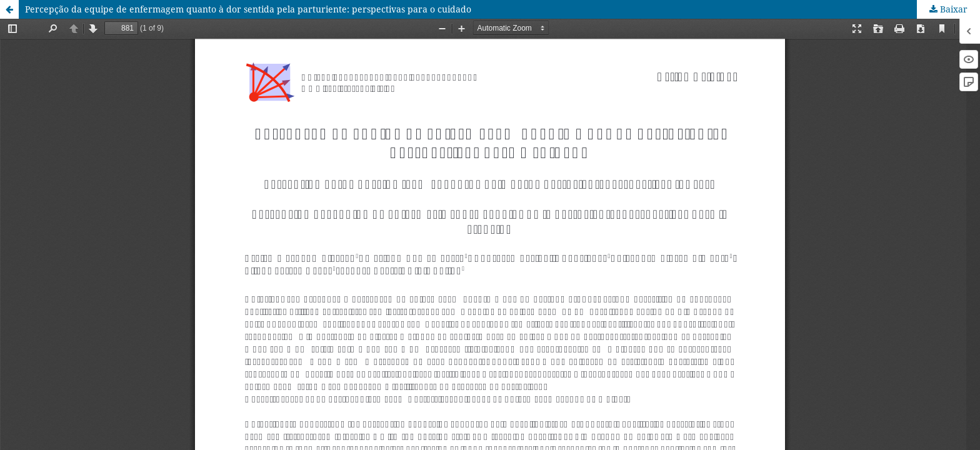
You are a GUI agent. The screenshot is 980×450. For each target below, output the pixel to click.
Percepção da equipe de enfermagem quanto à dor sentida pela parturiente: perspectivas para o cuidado (248, 9)
